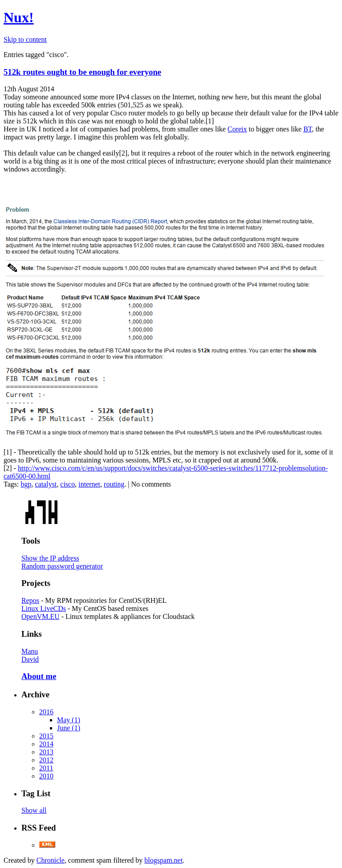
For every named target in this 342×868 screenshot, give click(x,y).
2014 (46, 744)
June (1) (69, 728)
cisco (67, 484)
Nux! (19, 17)
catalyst (46, 484)
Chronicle (51, 860)
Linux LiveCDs (44, 608)
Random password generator (62, 566)
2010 (46, 776)
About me (39, 676)
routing (114, 484)
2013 (46, 752)
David (30, 659)
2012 (46, 760)
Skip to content (25, 39)
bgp (26, 484)
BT (307, 129)
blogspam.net (163, 860)
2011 (46, 768)
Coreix (237, 129)
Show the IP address (50, 558)
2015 (46, 736)
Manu (30, 651)
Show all (34, 810)
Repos (30, 600)
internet (89, 484)
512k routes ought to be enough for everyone (82, 72)
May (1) (69, 720)
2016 (46, 712)
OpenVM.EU (41, 616)
